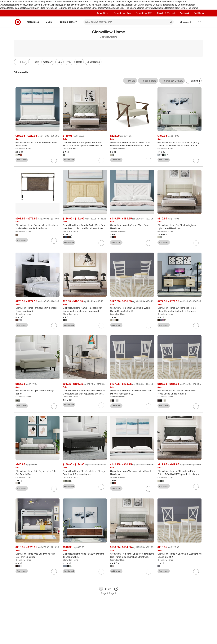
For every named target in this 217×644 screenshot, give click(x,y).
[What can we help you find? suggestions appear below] (129, 22)
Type (59, 62)
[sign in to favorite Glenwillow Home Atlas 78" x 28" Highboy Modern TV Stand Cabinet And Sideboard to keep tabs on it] (196, 160)
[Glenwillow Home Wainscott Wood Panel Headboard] (132, 473)
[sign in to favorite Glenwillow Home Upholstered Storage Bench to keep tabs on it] (54, 406)
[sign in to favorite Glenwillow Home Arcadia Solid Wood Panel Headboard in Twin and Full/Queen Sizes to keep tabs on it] (101, 243)
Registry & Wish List (166, 13)
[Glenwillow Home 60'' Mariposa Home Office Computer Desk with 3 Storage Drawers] (179, 309)
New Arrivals (29, 8)
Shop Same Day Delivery (145, 8)
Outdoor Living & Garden (110, 2)
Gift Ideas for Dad (28, 2)
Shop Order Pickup (123, 8)
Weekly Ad (109, 8)
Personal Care (171, 2)
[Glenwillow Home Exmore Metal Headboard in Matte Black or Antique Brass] (38, 227)
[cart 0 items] (200, 22)
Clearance (18, 8)
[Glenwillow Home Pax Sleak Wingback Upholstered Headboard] (179, 227)
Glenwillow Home (23, 149)
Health (12, 5)
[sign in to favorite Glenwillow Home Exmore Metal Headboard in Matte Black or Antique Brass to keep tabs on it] (54, 241)
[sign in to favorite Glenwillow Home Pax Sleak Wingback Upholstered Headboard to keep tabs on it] (196, 243)
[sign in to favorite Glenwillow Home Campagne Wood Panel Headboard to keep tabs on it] (54, 160)
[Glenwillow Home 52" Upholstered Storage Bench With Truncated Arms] (85, 473)
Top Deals (80, 8)
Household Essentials (141, 2)
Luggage (29, 5)
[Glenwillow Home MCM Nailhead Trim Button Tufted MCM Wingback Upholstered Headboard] (179, 473)
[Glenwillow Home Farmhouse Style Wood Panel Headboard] (38, 309)
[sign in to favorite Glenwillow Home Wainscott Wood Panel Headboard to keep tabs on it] (149, 489)
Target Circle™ (103, 13)
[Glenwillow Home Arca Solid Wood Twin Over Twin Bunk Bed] (38, 555)
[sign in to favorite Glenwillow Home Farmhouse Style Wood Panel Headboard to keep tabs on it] (54, 326)
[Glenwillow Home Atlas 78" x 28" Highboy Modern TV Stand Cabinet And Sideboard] (179, 144)
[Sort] (34, 62)
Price (69, 62)
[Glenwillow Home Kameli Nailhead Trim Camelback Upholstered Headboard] (85, 309)
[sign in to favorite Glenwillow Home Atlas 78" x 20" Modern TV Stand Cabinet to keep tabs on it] (101, 572)
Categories (34, 22)
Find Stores (192, 8)
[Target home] (18, 22)
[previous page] (101, 589)
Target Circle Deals (94, 8)
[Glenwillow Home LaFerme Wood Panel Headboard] (132, 227)
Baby (154, 2)
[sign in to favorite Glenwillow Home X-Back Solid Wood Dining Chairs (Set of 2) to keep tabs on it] (196, 572)
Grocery (126, 2)
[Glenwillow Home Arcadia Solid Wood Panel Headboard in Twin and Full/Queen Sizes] (85, 227)
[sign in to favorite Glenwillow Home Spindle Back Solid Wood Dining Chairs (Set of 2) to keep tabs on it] (149, 406)
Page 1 (104, 593)
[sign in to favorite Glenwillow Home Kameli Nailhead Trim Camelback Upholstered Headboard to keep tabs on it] (101, 326)
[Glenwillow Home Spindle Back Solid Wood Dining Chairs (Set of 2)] (132, 392)
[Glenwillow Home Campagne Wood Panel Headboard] (38, 144)
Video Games (80, 5)
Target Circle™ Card (123, 13)
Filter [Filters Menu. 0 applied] (21, 62)
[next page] (116, 589)
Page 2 (113, 593)
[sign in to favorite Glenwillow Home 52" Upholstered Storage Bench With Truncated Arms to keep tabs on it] (101, 487)
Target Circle (180, 8)
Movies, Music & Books (98, 5)
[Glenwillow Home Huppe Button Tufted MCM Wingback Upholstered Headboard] (85, 144)
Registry (161, 8)
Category (48, 62)
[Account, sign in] (186, 22)
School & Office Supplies (46, 5)
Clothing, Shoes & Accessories (52, 2)
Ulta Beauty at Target (159, 5)
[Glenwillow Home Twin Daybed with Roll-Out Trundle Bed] (38, 473)
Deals (10, 8)
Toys (60, 5)
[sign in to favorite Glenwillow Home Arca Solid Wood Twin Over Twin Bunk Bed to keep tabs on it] (54, 572)
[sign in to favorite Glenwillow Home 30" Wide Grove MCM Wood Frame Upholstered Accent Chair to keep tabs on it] (149, 160)
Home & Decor (74, 2)
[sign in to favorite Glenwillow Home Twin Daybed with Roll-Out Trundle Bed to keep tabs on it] (54, 489)
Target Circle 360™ (144, 13)
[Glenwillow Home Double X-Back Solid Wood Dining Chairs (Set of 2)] (179, 392)
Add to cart (22, 160)
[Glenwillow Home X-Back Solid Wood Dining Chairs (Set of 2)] (179, 555)
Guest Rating (93, 62)
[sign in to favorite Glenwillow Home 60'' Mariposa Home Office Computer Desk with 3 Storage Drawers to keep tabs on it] (196, 326)
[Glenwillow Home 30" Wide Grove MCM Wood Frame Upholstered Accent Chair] (132, 144)
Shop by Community (179, 5)
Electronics (68, 5)
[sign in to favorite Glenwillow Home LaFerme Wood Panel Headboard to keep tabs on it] (149, 243)
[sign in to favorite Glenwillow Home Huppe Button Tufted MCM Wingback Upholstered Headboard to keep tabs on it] (101, 160)
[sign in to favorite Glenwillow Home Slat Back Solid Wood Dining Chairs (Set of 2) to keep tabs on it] (149, 326)
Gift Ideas (129, 5)
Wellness (20, 5)
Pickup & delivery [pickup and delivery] (69, 22)
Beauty (160, 2)
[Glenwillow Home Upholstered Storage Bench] (38, 392)
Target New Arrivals (10, 2)
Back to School (61, 8)
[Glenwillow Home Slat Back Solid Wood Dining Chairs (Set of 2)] (132, 309)
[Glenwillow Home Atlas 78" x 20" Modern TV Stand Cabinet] (85, 555)
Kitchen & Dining (90, 2)
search (171, 22)
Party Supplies (117, 5)
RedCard (170, 8)
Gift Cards (139, 5)
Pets (146, 5)
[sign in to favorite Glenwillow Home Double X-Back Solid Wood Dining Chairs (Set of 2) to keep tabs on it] (196, 406)
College (72, 8)
